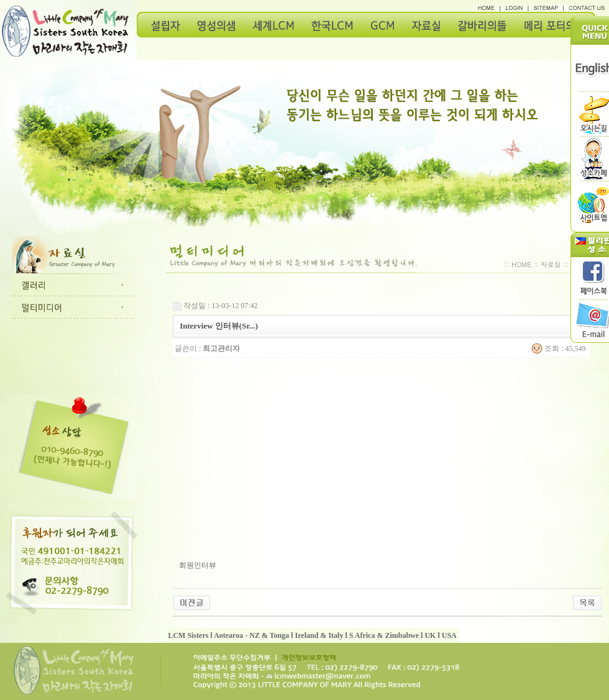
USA (449, 635)
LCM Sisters (188, 635)
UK (430, 635)
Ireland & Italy (319, 635)
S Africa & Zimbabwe (384, 635)
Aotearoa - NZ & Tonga (251, 635)
